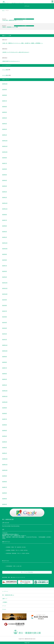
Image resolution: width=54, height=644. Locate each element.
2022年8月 (5, 260)
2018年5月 (5, 499)
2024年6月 (5, 169)
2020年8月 (5, 362)
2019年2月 (5, 447)
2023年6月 (5, 226)
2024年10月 (5, 152)
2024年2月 (5, 192)
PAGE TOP (27, 643)
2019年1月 (5, 453)
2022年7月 (5, 266)
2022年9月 (5, 254)
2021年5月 (5, 322)
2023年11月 (5, 209)
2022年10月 (5, 249)
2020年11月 (5, 345)
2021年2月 (5, 334)
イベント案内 (24, 19)
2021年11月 (5, 288)
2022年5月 (5, 271)
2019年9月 (5, 408)
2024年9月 (5, 158)
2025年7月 (5, 101)
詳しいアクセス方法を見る (27, 572)
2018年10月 (5, 470)
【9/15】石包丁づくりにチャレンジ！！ (11, 61)
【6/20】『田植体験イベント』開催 (10, 27)
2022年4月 (5, 277)
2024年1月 (5, 197)
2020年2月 (5, 379)
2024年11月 (5, 146)
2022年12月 (5, 243)
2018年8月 (5, 482)
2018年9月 (5, 476)
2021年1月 (5, 339)
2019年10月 (5, 402)
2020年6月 (5, 374)
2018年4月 (5, 504)
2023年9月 (5, 215)
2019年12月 (5, 391)
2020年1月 (5, 385)
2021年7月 (5, 311)
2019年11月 (5, 396)
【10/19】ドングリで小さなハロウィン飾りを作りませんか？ (16, 52)
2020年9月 (5, 357)
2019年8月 (5, 413)
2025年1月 (5, 135)
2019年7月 (5, 419)
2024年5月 (5, 175)
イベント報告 (5, 70)
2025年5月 (5, 112)
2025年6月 (5, 107)
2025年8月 (5, 95)
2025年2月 (5, 129)
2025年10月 (5, 84)
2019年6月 (5, 425)
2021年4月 (5, 328)
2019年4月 (5, 436)
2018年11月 (5, 465)
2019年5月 (5, 430)
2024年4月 (5, 180)
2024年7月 (5, 163)
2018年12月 (5, 459)
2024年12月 (5, 141)
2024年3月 (5, 186)
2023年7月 (5, 220)
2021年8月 (5, 305)
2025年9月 (5, 89)
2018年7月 (5, 487)
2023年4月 (5, 232)
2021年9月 (5, 300)
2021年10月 (5, 294)
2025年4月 (5, 118)
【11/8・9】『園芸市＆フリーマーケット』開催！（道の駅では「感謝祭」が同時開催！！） (23, 43)
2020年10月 (5, 351)
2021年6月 (5, 317)
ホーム (3, 10)
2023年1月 (5, 237)
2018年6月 (5, 493)
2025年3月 (5, 124)
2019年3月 (5, 442)
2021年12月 (5, 283)
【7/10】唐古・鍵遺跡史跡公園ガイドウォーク (12, 20)
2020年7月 (5, 368)
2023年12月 (5, 203)
